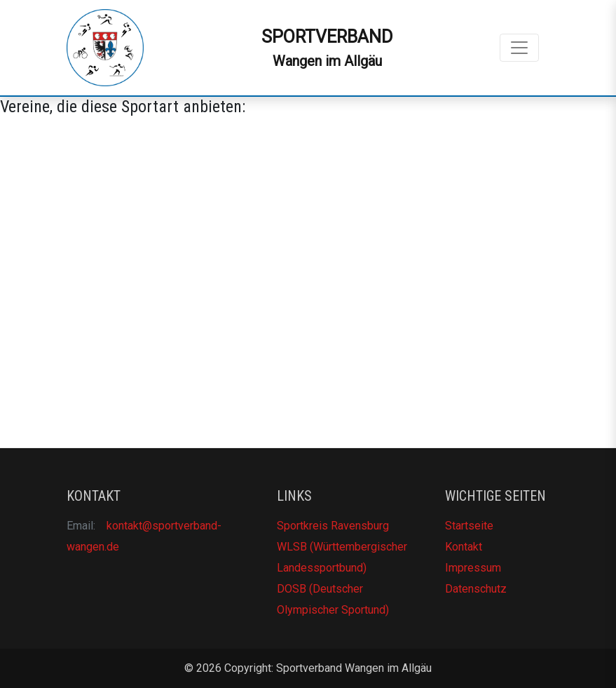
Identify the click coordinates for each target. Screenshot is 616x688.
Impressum (473, 568)
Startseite (469, 526)
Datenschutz (476, 589)
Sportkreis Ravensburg (333, 526)
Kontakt (464, 547)
